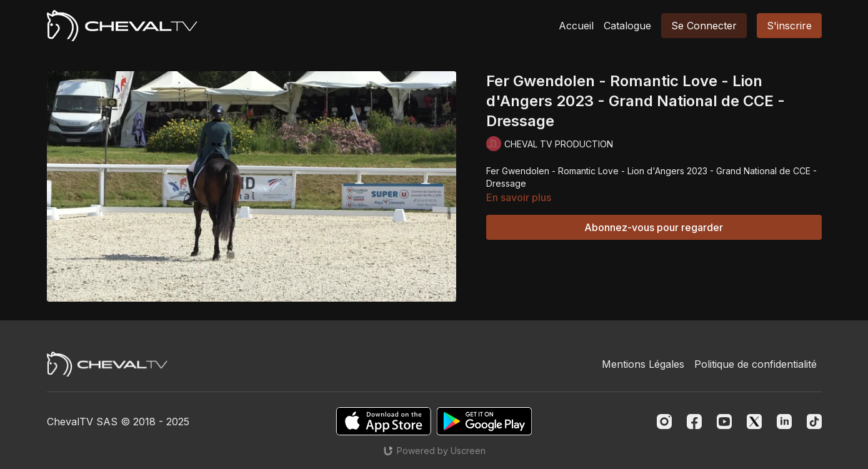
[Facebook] (694, 422)
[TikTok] (814, 422)
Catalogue (627, 26)
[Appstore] (383, 421)
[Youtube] (724, 422)
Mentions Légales (643, 364)
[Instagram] (664, 422)
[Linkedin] (784, 422)
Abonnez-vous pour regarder (654, 227)
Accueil (576, 26)
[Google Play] (484, 421)
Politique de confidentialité (756, 364)
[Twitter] (754, 422)
